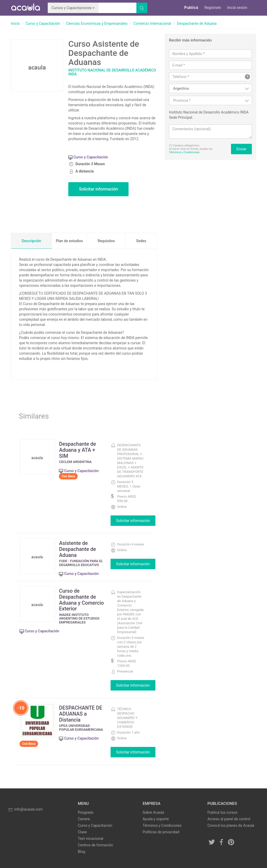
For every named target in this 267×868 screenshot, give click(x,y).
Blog (82, 851)
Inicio (15, 23)
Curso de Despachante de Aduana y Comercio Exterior (81, 599)
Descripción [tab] (31, 241)
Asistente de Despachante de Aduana (79, 549)
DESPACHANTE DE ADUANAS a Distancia (82, 713)
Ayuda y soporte (156, 818)
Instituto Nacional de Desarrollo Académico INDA (112, 72)
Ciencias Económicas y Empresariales (97, 23)
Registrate (213, 8)
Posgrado (86, 812)
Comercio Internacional (152, 23)
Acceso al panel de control (229, 818)
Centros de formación (96, 845)
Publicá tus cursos (223, 812)
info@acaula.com (25, 809)
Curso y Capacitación (43, 23)
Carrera (84, 818)
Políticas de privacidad (161, 831)
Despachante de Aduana (197, 23)
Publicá (191, 8)
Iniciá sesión (237, 8)
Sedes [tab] (141, 241)
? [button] (247, 77)
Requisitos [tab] (106, 241)
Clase (83, 831)
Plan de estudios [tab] (69, 241)
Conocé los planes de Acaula (231, 825)
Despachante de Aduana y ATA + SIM (79, 450)
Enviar (241, 149)
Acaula (25, 8)
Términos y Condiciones (184, 152)
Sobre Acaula (153, 812)
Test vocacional (91, 838)
